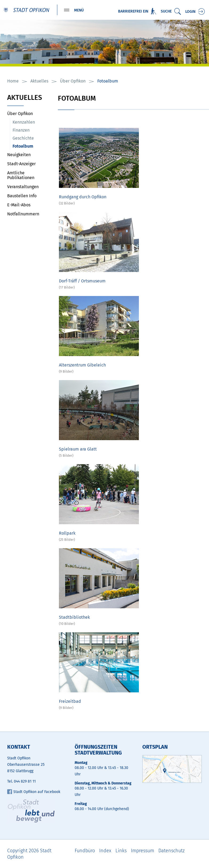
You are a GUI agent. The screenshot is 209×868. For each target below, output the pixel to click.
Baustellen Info (22, 196)
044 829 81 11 (25, 782)
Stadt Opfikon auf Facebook (34, 792)
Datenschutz (172, 851)
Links (121, 851)
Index (105, 851)
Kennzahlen (24, 122)
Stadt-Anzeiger (21, 164)
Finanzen (21, 130)
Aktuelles (25, 98)
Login (190, 12)
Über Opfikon (20, 114)
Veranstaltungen (23, 187)
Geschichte (23, 138)
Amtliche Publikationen (21, 175)
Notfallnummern (23, 214)
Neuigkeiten (19, 155)
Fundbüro (85, 851)
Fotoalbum (33, 146)
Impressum (142, 851)
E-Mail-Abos (19, 205)
